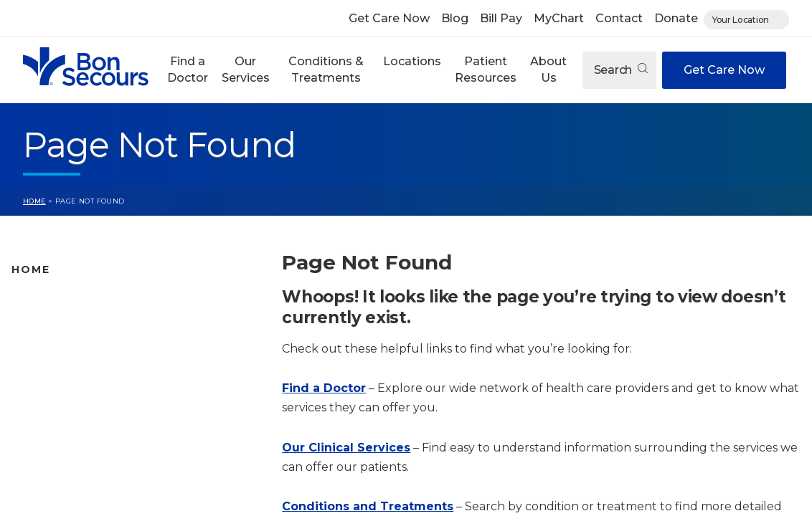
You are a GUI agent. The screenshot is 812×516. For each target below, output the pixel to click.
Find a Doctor (188, 69)
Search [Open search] (621, 70)
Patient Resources (486, 69)
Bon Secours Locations (74, 346)
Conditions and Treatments (85, 391)
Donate (676, 18)
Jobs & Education (58, 436)
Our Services (246, 69)
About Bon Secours (63, 459)
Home (34, 201)
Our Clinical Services (346, 448)
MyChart (559, 18)
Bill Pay (501, 18)
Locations (412, 61)
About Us (548, 69)
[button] (187, 70)
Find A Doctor (48, 301)
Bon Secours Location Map (84, 323)
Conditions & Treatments (326, 69)
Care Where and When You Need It (104, 482)
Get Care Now (389, 18)
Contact (619, 18)
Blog (455, 18)
